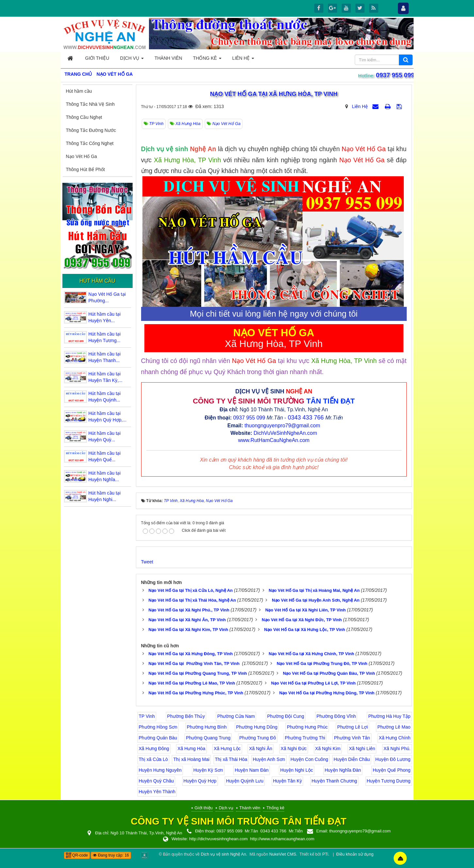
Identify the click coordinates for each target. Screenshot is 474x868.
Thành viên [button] (168, 58)
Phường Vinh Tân (352, 738)
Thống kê (275, 808)
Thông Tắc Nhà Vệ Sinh (90, 104)
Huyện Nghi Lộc (297, 770)
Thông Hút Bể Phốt (86, 169)
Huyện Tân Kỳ (288, 781)
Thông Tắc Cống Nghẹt (90, 143)
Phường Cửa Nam (236, 716)
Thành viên (250, 808)
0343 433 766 (306, 418)
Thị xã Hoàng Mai (191, 759)
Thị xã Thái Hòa (231, 759)
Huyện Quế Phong (392, 770)
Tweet (147, 562)
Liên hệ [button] (243, 60)
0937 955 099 (394, 75)
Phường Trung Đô (258, 738)
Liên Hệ (360, 106)
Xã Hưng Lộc (227, 749)
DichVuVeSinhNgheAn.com (285, 433)
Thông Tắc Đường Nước (91, 130)
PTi (325, 854)
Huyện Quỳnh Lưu (245, 781)
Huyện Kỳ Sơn (208, 770)
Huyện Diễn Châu (352, 759)
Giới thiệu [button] (97, 58)
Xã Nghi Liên (362, 749)
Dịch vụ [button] (132, 60)
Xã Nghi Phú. (397, 749)
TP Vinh (147, 716)
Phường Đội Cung (286, 716)
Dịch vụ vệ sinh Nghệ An (223, 854)
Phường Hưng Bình (207, 727)
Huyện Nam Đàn (252, 770)
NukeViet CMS (283, 854)
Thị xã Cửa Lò (153, 759)
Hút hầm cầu (79, 91)
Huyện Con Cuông (309, 759)
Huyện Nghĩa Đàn (343, 770)
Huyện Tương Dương (389, 781)
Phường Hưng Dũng (257, 727)
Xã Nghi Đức (294, 749)
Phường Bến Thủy (186, 716)
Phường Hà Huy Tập (389, 716)
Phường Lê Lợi (352, 727)
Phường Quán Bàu (158, 738)
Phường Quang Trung (208, 738)
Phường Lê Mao (394, 727)
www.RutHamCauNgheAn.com (274, 440)
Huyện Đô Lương (393, 759)
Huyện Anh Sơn (269, 759)
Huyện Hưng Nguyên (160, 770)
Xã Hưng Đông (154, 749)
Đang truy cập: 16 (111, 855)
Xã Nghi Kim (328, 749)
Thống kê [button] (207, 60)
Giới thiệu (204, 808)
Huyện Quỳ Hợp (200, 781)
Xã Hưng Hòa (191, 749)
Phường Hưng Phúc (307, 727)
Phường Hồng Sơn (158, 727)
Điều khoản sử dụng (355, 854)
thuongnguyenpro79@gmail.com (282, 426)
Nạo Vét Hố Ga (82, 156)
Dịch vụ (226, 808)
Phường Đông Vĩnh (336, 716)
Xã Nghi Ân (261, 749)
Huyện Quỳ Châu (156, 781)
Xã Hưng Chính (395, 738)
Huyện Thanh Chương (334, 781)
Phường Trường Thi (305, 738)
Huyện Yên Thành (157, 792)
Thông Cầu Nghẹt (84, 117)
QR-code (77, 855)
